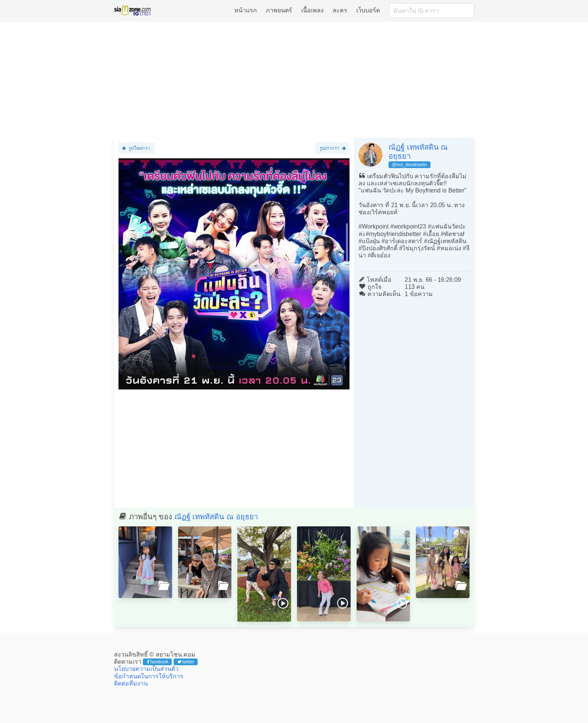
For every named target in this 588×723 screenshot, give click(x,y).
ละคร (340, 10)
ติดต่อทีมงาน (131, 683)
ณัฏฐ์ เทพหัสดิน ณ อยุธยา (216, 517)
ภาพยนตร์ (279, 10)
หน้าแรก (246, 10)
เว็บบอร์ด (368, 10)
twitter (186, 662)
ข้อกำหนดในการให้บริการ (149, 676)
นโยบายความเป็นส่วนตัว (146, 669)
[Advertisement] (294, 80)
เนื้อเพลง (312, 10)
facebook (158, 662)
